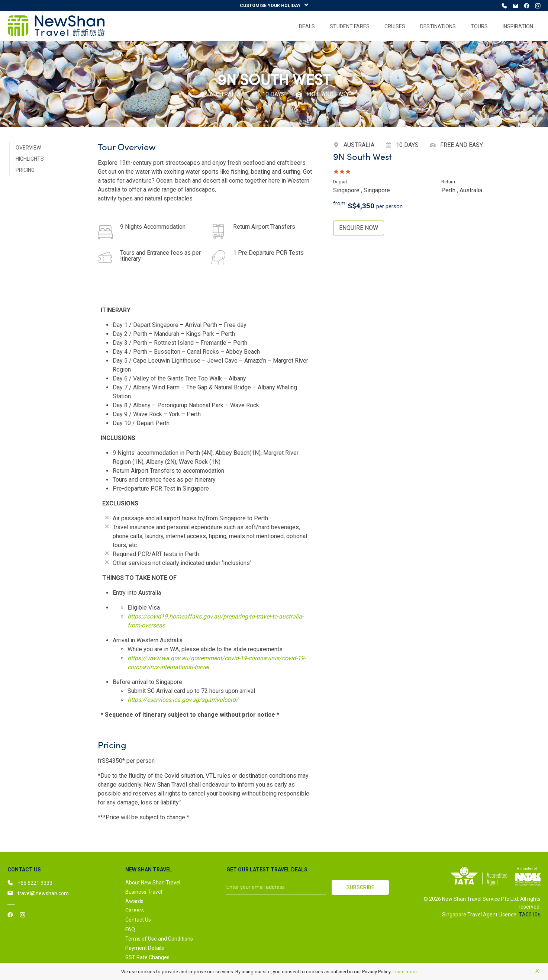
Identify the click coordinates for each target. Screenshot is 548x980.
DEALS (307, 27)
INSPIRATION (518, 27)
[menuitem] (307, 27)
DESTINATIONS (438, 27)
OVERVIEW (28, 148)
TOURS (479, 27)
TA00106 (530, 915)
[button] (173, 870)
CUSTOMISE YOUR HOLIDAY (274, 5)
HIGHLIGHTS (30, 160)
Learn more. (405, 972)
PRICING (25, 171)
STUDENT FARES (350, 27)
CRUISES (395, 27)
